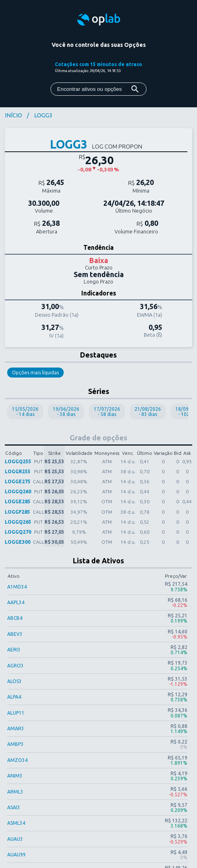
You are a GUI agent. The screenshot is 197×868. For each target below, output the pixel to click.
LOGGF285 (17, 512)
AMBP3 (15, 744)
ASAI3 (14, 807)
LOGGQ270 (18, 532)
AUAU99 (16, 855)
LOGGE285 (18, 501)
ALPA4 (14, 697)
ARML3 (15, 792)
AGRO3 (15, 666)
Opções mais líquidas (35, 373)
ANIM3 (15, 776)
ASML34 (16, 823)
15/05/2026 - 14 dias (25, 412)
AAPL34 (16, 602)
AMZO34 (17, 760)
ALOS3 (14, 681)
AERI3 (14, 650)
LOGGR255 (18, 471)
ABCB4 (15, 618)
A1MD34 (17, 587)
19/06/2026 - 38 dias (66, 412)
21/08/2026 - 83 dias (148, 412)
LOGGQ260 (18, 491)
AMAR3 (16, 728)
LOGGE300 (18, 542)
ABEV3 (15, 634)
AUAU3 (15, 839)
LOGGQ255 (18, 461)
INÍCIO (13, 115)
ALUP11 (16, 713)
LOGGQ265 (18, 522)
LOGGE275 (18, 481)
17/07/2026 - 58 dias (107, 412)
